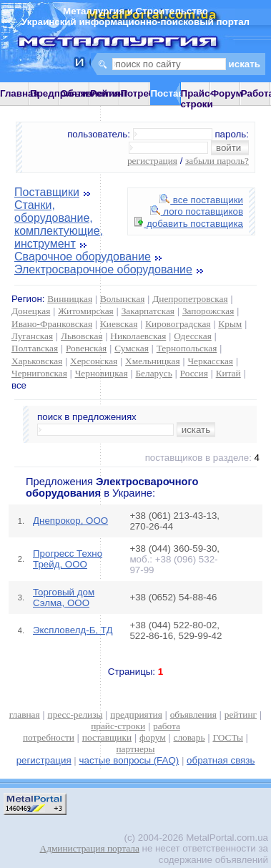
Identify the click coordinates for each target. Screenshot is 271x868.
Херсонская (94, 361)
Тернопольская (187, 348)
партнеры (135, 749)
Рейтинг (109, 93)
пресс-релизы (75, 715)
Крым (230, 324)
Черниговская (39, 373)
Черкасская (210, 361)
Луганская (32, 336)
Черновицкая (102, 373)
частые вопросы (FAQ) (129, 760)
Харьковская (37, 361)
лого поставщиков (197, 211)
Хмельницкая (152, 361)
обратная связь (221, 760)
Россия (194, 373)
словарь (189, 737)
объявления (193, 715)
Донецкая (31, 311)
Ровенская (86, 348)
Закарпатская (148, 311)
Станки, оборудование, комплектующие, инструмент (59, 224)
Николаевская (138, 336)
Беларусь (153, 373)
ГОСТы (227, 737)
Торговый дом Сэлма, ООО (64, 598)
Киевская (119, 324)
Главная (19, 93)
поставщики (107, 737)
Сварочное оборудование (83, 257)
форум (153, 737)
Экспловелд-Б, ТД (73, 630)
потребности (49, 737)
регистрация (152, 161)
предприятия (136, 715)
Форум (227, 93)
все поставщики (201, 200)
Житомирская (86, 311)
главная (25, 715)
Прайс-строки (197, 99)
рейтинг (241, 715)
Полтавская (35, 348)
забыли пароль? (217, 161)
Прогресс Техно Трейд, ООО (68, 559)
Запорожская (208, 311)
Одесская (193, 336)
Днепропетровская (190, 299)
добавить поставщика (189, 224)
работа (167, 726)
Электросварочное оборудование (103, 269)
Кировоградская (178, 324)
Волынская (122, 299)
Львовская (82, 336)
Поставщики (47, 192)
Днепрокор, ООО (70, 521)
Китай (228, 373)
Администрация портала (90, 848)
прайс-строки (118, 726)
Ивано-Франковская (52, 324)
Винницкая (70, 299)
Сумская (132, 348)
